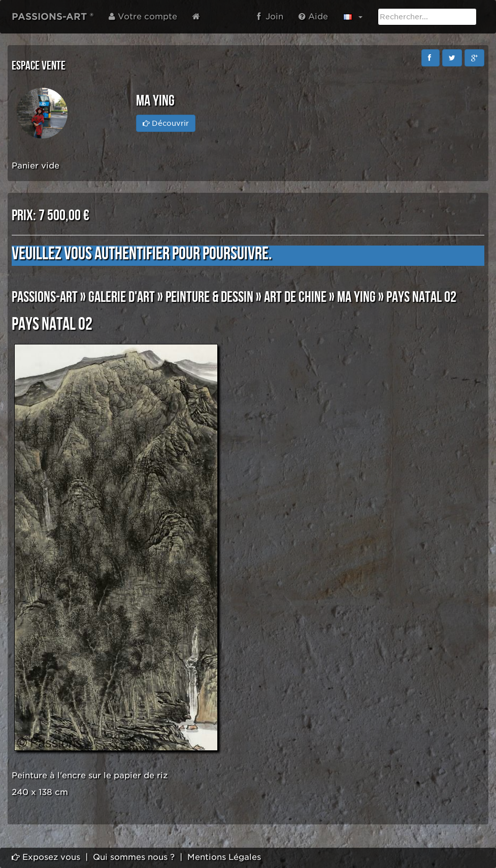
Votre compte (143, 16)
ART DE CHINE (295, 297)
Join (270, 16)
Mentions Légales (224, 857)
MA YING (356, 297)
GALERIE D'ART (122, 297)
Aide (313, 16)
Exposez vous (46, 857)
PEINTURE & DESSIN (209, 297)
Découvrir (166, 123)
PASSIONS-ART (45, 297)
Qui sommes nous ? (134, 857)
